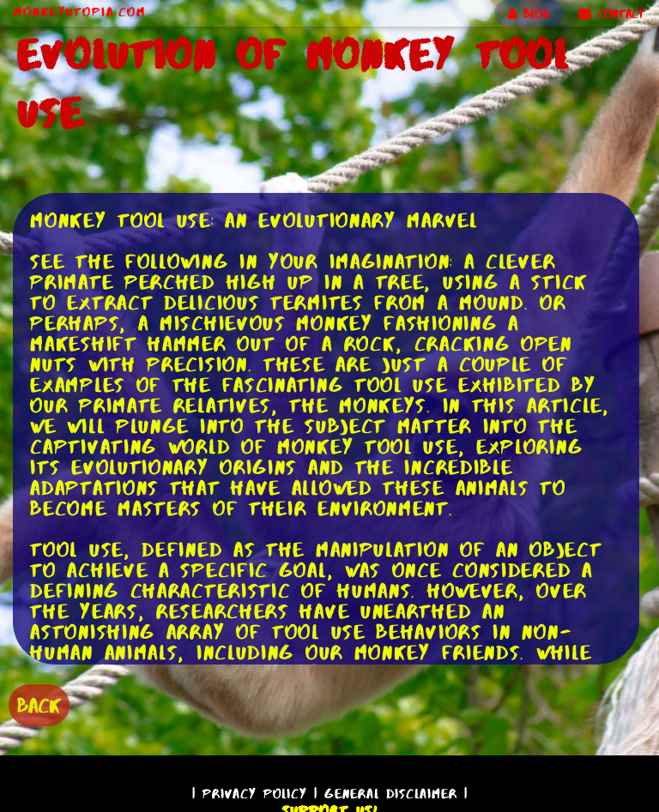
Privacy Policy (255, 794)
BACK (39, 705)
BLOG (529, 14)
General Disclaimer (391, 794)
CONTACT (612, 14)
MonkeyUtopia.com (80, 12)
